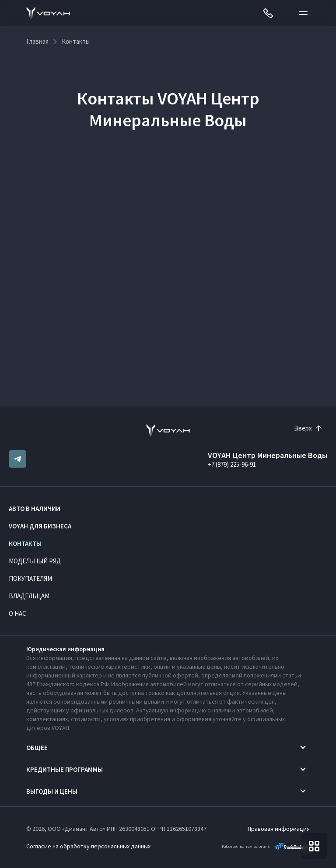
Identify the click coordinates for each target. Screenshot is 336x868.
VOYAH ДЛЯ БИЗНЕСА (40, 526)
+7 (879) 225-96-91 (232, 464)
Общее (37, 748)
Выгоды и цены (52, 791)
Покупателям (30, 578)
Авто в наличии (35, 509)
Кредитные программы (65, 769)
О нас (17, 613)
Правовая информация (279, 829)
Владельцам (29, 596)
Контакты (25, 543)
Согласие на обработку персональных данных (88, 846)
